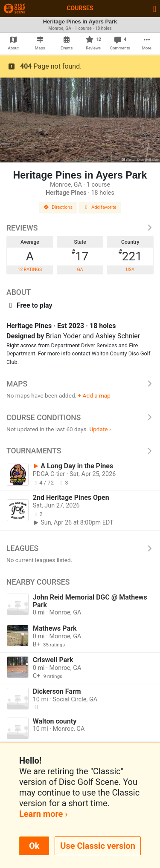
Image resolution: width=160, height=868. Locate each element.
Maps (80, 384)
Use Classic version (98, 846)
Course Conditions (80, 418)
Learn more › (43, 814)
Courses (80, 8)
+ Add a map (94, 395)
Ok (34, 846)
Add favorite (100, 207)
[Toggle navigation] (155, 9)
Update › (100, 429)
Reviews (80, 228)
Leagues (80, 548)
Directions (58, 207)
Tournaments (80, 451)
